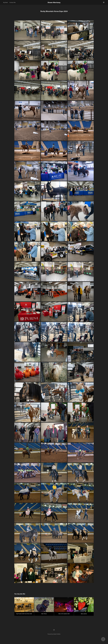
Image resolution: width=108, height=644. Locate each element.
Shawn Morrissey (54, 2)
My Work (6, 2)
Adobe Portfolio (57, 634)
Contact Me (13, 2)
